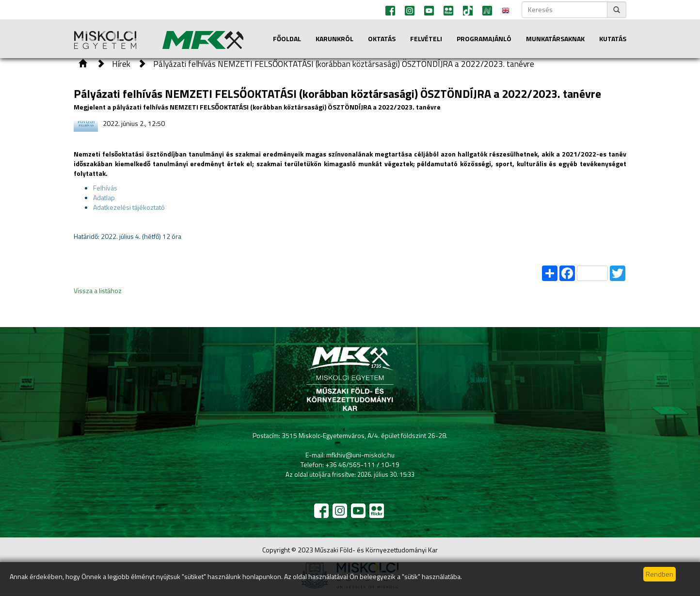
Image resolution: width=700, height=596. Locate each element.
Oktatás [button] (382, 39)
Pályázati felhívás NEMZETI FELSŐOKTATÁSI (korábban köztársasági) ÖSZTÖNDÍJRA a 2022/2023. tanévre (344, 64)
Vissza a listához (98, 290)
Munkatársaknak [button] (555, 39)
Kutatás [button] (613, 39)
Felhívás (105, 188)
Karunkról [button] (334, 39)
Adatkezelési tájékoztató (129, 207)
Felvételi (426, 39)
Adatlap (104, 197)
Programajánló (484, 39)
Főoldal (287, 39)
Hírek (121, 64)
